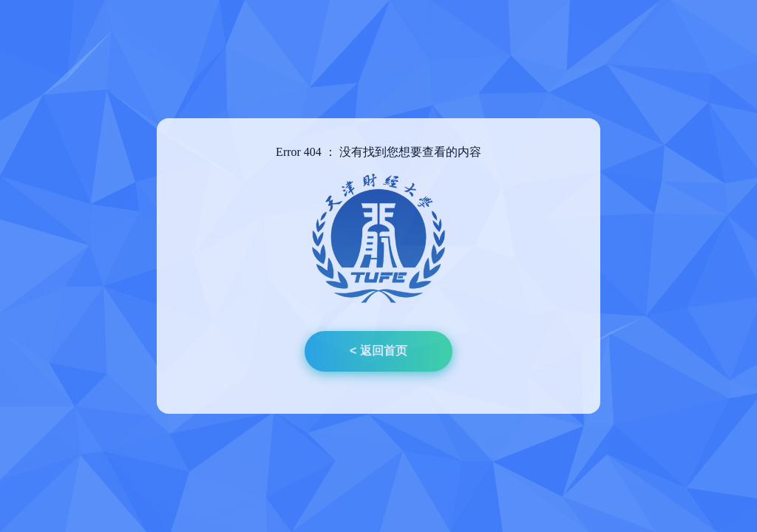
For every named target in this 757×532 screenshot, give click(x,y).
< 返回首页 (378, 351)
